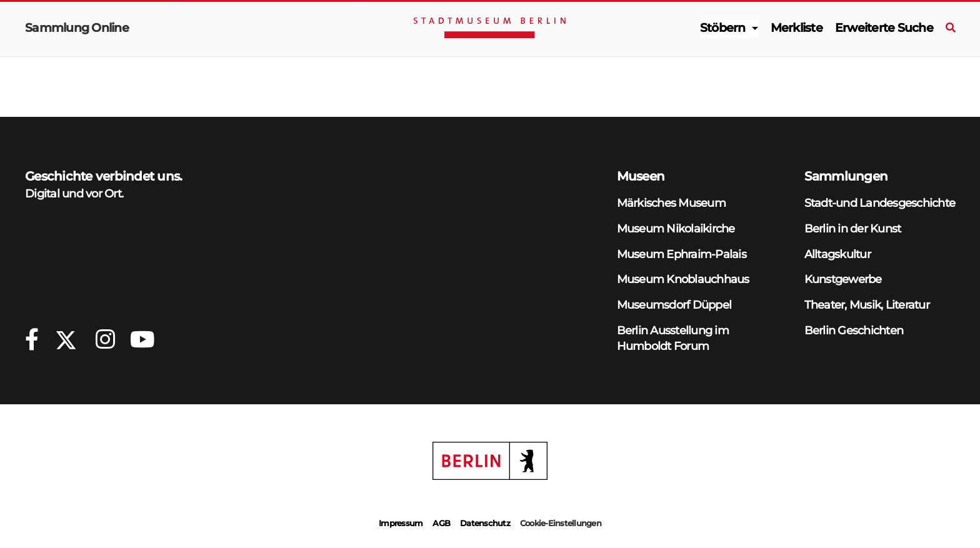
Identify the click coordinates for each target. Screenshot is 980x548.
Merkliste (797, 28)
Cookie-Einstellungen (561, 523)
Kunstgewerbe (843, 279)
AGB (441, 523)
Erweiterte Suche (884, 28)
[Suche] (950, 28)
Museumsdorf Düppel (674, 305)
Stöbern (723, 28)
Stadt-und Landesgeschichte (880, 203)
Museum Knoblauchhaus (683, 279)
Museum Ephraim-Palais (682, 254)
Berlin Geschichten (854, 330)
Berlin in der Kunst (853, 228)
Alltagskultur (837, 254)
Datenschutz (485, 523)
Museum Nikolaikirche (676, 228)
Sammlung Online (77, 28)
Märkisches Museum (671, 203)
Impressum (401, 523)
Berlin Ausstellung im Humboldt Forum (673, 338)
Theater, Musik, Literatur (867, 305)
